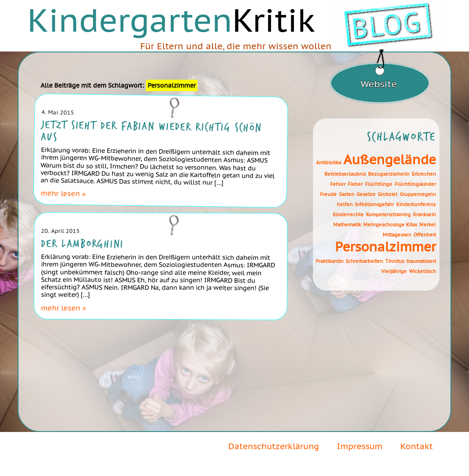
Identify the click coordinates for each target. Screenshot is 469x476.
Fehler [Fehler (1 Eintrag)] (338, 184)
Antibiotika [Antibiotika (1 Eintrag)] (329, 162)
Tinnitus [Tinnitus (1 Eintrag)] (395, 261)
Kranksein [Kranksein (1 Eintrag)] (424, 214)
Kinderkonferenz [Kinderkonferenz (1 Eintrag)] (416, 204)
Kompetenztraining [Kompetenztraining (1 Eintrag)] (388, 214)
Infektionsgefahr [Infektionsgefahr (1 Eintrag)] (374, 204)
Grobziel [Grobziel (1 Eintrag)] (388, 194)
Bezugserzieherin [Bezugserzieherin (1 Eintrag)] (389, 174)
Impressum (360, 446)
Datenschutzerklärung (274, 446)
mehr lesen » (63, 193)
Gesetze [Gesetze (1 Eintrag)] (366, 194)
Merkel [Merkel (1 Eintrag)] (428, 225)
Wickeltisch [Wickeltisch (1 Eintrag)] (422, 271)
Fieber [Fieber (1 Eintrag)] (355, 184)
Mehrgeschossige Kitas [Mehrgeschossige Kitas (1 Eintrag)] (390, 225)
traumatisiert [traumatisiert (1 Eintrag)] (421, 261)
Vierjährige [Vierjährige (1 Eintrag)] (394, 271)
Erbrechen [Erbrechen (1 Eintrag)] (424, 174)
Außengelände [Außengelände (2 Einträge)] (390, 160)
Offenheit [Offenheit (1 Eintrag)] (425, 235)
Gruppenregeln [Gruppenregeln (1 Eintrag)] (418, 194)
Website (379, 84)
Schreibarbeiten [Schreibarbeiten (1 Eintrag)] (364, 261)
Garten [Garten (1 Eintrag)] (347, 194)
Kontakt (417, 446)
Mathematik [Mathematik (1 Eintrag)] (347, 225)
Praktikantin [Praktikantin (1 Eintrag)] (329, 261)
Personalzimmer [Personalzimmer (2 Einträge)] (385, 247)
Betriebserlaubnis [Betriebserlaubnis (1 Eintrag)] (345, 174)
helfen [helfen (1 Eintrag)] (345, 204)
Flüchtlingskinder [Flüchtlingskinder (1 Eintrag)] (415, 184)
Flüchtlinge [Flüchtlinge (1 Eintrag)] (379, 184)
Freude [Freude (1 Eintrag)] (328, 194)
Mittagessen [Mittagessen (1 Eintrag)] (397, 235)
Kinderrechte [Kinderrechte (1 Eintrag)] (348, 214)
